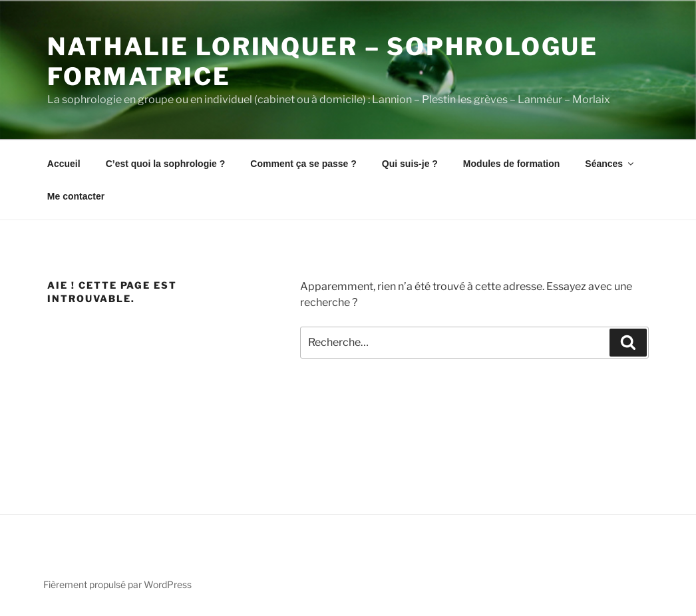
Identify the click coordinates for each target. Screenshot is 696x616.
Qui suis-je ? (410, 164)
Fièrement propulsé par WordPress (117, 584)
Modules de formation (511, 164)
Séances (610, 164)
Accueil (64, 164)
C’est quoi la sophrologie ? (166, 164)
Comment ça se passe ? (303, 164)
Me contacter (76, 196)
